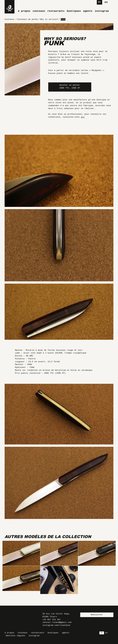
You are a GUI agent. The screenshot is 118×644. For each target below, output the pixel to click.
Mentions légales (16, 636)
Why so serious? (65, 39)
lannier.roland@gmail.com (57, 622)
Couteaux (39, 11)
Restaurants (56, 11)
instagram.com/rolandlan (56, 625)
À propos (24, 11)
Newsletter (97, 615)
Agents (88, 11)
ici (83, 117)
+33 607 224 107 (51, 620)
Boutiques (74, 11)
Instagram (102, 11)
